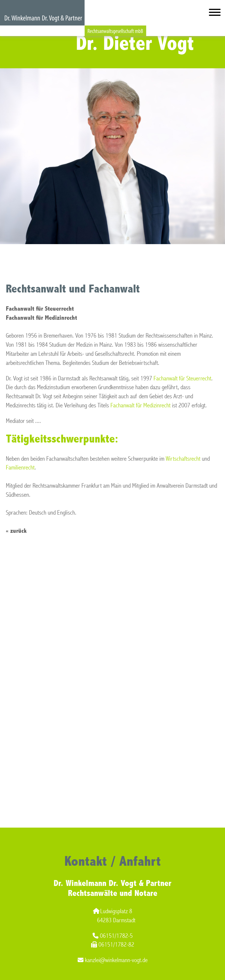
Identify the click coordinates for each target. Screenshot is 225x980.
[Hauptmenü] (215, 14)
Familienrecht (20, 468)
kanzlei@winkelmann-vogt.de (113, 960)
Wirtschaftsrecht (183, 459)
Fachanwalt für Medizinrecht (140, 405)
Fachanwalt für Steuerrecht (182, 378)
